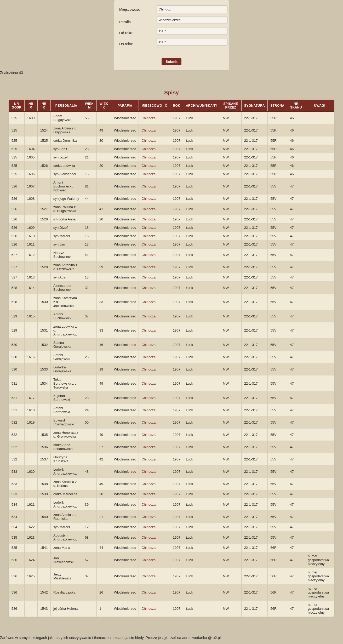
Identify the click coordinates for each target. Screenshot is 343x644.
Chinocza (148, 118)
